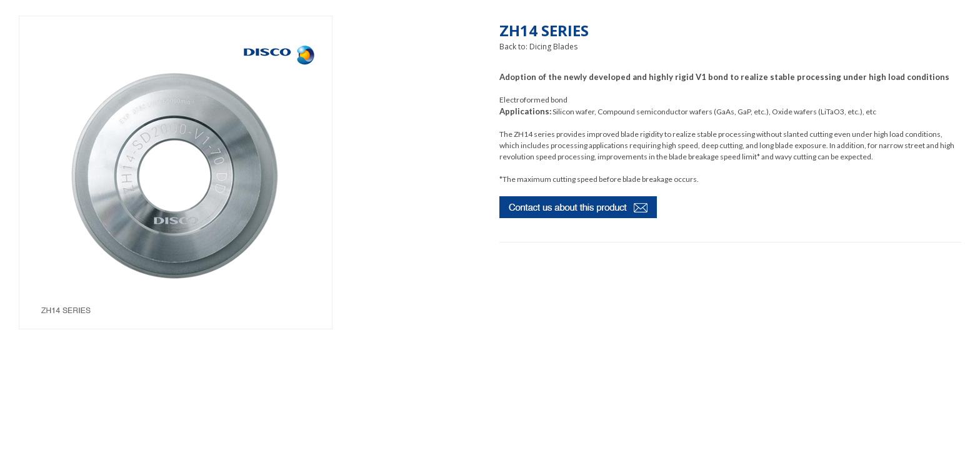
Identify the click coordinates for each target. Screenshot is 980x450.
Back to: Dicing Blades (538, 47)
